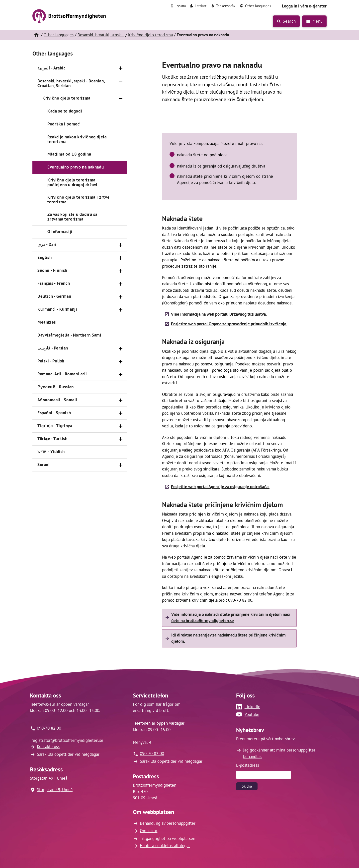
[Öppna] (121, 68)
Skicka (247, 786)
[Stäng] (121, 81)
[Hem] (36, 35)
